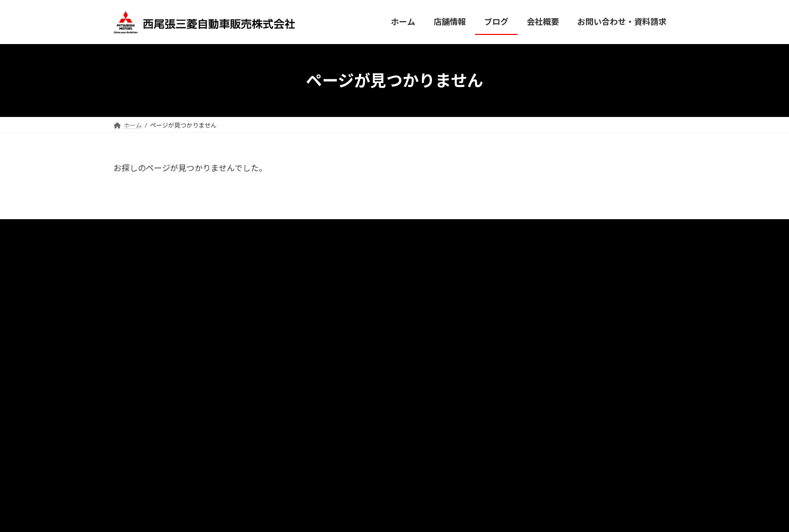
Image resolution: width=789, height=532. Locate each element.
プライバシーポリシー (437, 232)
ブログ (289, 232)
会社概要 (374, 232)
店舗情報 (330, 232)
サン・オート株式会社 (517, 232)
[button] (587, 296)
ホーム (251, 232)
